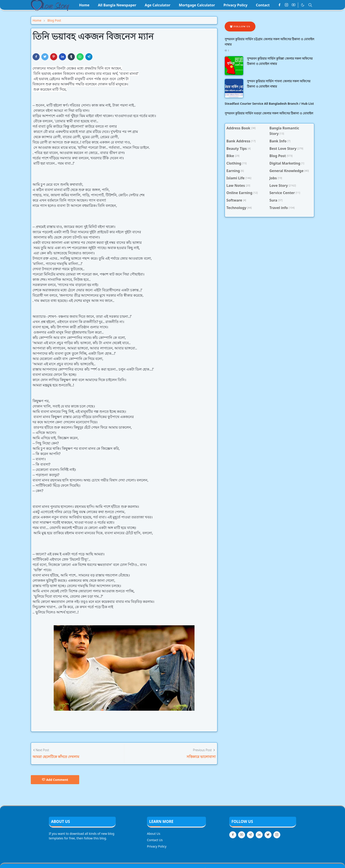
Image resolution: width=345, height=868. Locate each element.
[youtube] (294, 5)
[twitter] (268, 835)
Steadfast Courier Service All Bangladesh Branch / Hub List (269, 104)
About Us (154, 834)
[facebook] (279, 5)
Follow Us (240, 26)
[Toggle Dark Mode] (303, 5)
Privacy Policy (157, 846)
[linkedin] (259, 835)
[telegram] (250, 835)
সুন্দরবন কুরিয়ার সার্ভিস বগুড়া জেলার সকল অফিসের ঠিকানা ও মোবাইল (269, 113)
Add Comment (55, 780)
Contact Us (155, 840)
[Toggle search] (310, 5)
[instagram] (286, 5)
